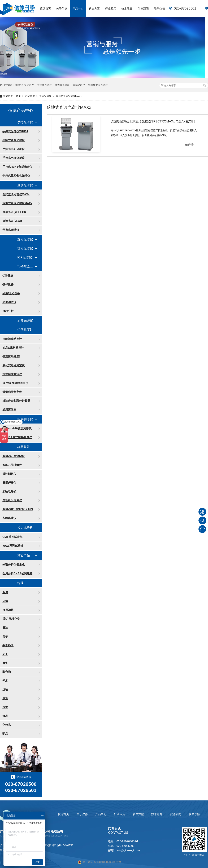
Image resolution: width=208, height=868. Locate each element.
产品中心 (78, 9)
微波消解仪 (9, 474)
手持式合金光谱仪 (14, 140)
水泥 (5, 707)
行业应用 (111, 9)
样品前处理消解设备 (26, 447)
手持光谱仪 (25, 122)
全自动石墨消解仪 (14, 456)
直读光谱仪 (79, 85)
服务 (5, 663)
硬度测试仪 (9, 302)
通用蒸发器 (9, 410)
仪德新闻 (143, 9)
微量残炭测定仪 (12, 392)
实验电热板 (9, 492)
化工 (5, 654)
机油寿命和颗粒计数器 (16, 401)
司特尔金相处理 (26, 266)
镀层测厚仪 (25, 419)
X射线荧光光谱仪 (25, 85)
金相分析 (8, 311)
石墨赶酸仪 (9, 483)
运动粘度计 (25, 330)
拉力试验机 (25, 528)
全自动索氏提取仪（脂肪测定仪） (20, 509)
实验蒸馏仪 (9, 518)
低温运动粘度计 (12, 357)
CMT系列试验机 (12, 537)
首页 (19, 96)
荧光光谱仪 (25, 248)
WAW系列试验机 (13, 546)
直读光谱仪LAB (12, 221)
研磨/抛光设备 (11, 293)
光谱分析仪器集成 (14, 565)
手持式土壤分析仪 (14, 158)
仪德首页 (45, 9)
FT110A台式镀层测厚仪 (17, 437)
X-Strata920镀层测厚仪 (17, 428)
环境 (5, 601)
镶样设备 (8, 285)
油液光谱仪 (25, 321)
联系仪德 (159, 9)
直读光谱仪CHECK (14, 212)
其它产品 (24, 555)
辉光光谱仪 (25, 239)
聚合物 (7, 672)
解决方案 (94, 9)
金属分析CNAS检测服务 (17, 573)
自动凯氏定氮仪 (12, 500)
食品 (5, 716)
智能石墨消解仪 (12, 465)
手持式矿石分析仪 (14, 149)
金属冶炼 (8, 610)
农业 (5, 698)
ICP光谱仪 (25, 257)
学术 (5, 681)
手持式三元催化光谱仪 (16, 176)
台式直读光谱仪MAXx (16, 194)
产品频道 (30, 96)
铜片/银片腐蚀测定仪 (15, 383)
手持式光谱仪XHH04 (15, 131)
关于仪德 (62, 9)
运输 (5, 689)
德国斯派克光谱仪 (98, 85)
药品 (5, 734)
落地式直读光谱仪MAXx (69, 96)
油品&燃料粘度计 (13, 348)
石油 (5, 628)
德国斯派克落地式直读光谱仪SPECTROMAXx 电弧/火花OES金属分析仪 (155, 121)
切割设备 (8, 276)
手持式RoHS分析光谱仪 (17, 167)
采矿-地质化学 (11, 619)
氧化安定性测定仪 (14, 365)
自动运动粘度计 (12, 339)
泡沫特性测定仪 (12, 374)
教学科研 (8, 645)
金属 (5, 592)
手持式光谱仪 (44, 85)
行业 (20, 583)
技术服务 (127, 9)
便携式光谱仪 (62, 85)
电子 (5, 636)
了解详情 (188, 145)
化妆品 (7, 725)
